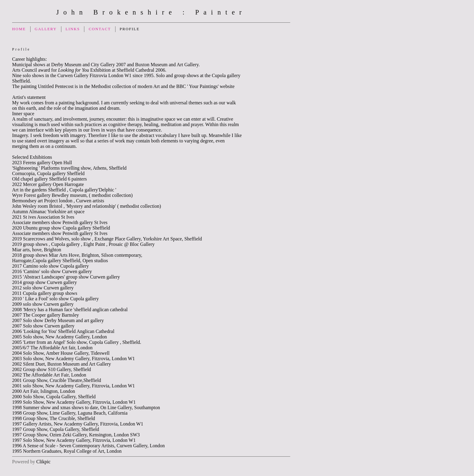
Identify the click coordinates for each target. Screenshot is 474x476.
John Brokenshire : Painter (151, 12)
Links (73, 29)
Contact (100, 29)
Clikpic (43, 462)
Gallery (46, 29)
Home (19, 29)
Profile (130, 29)
